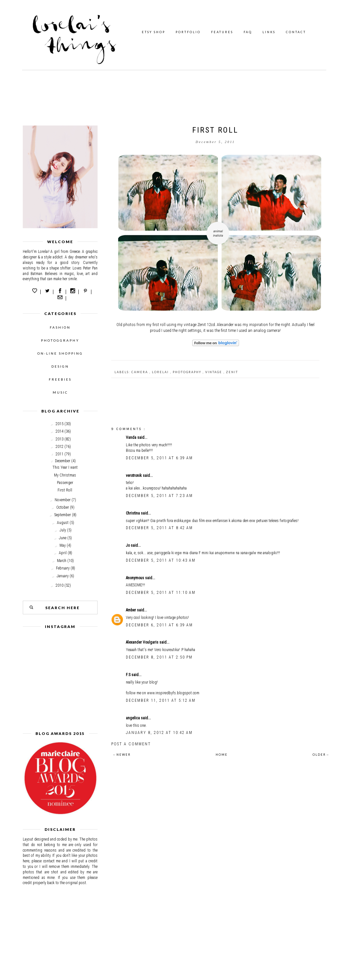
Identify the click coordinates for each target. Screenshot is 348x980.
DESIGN (60, 366)
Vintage (214, 372)
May (63, 545)
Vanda (132, 438)
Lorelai (161, 372)
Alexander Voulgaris (143, 642)
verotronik (134, 476)
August (63, 523)
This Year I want (65, 467)
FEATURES (222, 32)
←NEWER (122, 755)
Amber (131, 610)
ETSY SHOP (154, 32)
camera (140, 372)
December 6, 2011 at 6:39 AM (159, 625)
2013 (60, 439)
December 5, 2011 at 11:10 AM (161, 593)
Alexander (225, 325)
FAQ (248, 32)
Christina (133, 513)
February (63, 568)
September (63, 515)
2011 (60, 454)
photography (188, 372)
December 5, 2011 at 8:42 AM (159, 528)
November (63, 500)
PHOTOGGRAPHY (60, 340)
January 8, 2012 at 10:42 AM (159, 733)
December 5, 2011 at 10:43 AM (161, 560)
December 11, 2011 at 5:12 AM (161, 700)
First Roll (65, 490)
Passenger (65, 483)
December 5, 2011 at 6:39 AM (159, 458)
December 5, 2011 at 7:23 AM (159, 496)
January (63, 576)
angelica (133, 718)
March (62, 561)
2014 (60, 431)
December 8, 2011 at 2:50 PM (159, 657)
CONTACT (296, 32)
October (63, 507)
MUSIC (60, 392)
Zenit (232, 372)
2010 (60, 585)
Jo (128, 545)
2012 (60, 447)
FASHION (60, 327)
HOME (222, 755)
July (63, 530)
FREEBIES (60, 379)
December (63, 461)
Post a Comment (131, 744)
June (63, 538)
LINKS (269, 32)
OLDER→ (321, 755)
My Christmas (65, 475)
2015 (60, 424)
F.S (129, 675)
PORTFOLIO (188, 32)
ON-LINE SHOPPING (60, 353)
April (63, 553)
